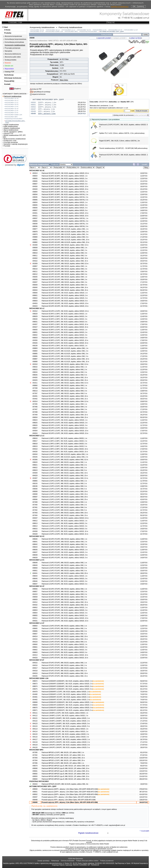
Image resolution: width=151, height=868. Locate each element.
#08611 (35, 256)
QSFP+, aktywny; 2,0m (47, 105)
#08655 (35, 615)
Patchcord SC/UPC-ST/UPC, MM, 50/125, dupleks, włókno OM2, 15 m (65, 605)
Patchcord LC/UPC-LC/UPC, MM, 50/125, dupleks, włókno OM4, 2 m (64, 505)
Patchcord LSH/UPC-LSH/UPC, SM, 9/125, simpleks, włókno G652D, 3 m (66, 745)
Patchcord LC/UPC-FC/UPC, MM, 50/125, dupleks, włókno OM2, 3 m (64, 568)
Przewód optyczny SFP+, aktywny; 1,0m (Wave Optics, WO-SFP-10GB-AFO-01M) (69, 797)
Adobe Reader (104, 844)
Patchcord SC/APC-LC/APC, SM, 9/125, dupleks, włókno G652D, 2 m (64, 316)
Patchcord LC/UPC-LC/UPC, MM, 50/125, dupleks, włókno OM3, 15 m (65, 494)
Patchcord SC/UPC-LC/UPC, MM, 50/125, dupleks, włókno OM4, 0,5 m (65, 401)
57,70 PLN (144, 684)
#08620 (35, 462)
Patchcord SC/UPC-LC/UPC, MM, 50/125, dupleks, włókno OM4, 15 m (65, 417)
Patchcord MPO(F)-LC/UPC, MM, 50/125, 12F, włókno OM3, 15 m (63, 758)
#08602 (35, 298)
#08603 (35, 301)
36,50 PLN (144, 497)
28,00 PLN (144, 726)
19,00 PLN (144, 784)
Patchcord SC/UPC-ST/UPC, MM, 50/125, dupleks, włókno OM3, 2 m (64, 594)
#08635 (35, 375)
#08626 (35, 425)
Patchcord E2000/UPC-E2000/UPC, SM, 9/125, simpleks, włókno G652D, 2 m (67, 705)
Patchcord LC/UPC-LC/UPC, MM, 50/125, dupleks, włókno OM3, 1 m (64, 481)
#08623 (35, 470)
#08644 (35, 576)
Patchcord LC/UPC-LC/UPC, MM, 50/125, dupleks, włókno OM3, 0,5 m (65, 478)
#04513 (35, 655)
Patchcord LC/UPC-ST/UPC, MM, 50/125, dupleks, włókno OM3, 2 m (64, 642)
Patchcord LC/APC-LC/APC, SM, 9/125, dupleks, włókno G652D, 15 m (65, 452)
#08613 (35, 523)
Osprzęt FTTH (8, 134)
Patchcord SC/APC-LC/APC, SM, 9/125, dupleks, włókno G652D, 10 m (65, 324)
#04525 (35, 380)
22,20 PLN (144, 396)
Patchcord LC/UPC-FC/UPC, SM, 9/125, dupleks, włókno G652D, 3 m (64, 581)
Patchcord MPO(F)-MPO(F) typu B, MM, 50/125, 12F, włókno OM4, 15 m (65, 776)
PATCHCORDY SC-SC (37, 30)
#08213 (35, 391)
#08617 (35, 441)
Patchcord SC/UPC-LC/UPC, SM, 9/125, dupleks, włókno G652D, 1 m (64, 420)
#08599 (35, 224)
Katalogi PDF (10, 72)
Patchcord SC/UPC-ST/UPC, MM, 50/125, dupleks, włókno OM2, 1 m (64, 589)
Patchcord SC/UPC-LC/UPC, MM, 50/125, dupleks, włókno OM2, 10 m (65, 378)
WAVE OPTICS (54, 41)
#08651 (35, 571)
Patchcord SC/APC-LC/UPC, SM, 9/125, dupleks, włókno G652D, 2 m (64, 332)
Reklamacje (55, 861)
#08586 (35, 499)
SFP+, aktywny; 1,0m (47, 109)
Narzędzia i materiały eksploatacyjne (15, 144)
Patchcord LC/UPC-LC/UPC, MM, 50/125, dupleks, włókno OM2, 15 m (65, 476)
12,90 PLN (144, 208)
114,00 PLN (143, 768)
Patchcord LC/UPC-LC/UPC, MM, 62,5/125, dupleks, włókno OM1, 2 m (65, 457)
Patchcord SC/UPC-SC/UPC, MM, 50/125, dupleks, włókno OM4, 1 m (64, 277)
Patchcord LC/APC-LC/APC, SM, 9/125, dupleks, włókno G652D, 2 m (64, 441)
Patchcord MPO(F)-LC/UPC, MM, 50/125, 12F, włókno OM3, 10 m (63, 755)
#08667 (35, 634)
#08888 (35, 362)
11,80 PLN (144, 202)
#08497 (35, 797)
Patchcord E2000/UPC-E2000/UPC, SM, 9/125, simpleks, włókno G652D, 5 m (67, 710)
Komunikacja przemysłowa (14, 42)
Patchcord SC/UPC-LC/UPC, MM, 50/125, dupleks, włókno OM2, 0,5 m (65, 364)
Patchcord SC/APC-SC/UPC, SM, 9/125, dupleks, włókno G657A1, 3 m (65, 224)
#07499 (35, 415)
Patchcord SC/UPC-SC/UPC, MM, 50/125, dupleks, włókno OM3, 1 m (64, 266)
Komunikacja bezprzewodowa (15, 39)
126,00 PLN (143, 797)
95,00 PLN (144, 766)
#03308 (35, 245)
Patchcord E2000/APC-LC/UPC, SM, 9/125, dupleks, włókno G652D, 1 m (66, 692)
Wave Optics (64, 80)
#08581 (35, 771)
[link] (15, 160)
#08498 (35, 800)
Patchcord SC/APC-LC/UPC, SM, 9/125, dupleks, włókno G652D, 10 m (65, 340)
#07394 (35, 760)
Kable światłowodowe (10, 126)
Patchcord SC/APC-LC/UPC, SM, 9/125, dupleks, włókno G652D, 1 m (64, 330)
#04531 (35, 621)
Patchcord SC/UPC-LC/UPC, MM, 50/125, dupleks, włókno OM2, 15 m (65, 380)
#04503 (35, 303)
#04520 (35, 189)
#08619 (35, 446)
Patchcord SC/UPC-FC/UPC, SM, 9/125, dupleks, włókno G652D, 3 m (65, 555)
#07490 (35, 505)
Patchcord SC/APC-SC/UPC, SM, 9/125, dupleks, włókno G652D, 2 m (65, 205)
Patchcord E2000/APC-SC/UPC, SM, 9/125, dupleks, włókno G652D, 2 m (66, 700)
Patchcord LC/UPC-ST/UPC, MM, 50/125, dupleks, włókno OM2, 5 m (64, 634)
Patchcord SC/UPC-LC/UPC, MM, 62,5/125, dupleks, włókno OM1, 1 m (65, 348)
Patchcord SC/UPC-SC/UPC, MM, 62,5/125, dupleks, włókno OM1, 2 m (65, 232)
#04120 (35, 747)
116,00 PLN (143, 758)
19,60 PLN (144, 602)
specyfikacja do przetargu (42, 92)
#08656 (35, 589)
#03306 (35, 460)
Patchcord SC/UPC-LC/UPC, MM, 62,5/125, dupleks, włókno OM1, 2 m (65, 351)
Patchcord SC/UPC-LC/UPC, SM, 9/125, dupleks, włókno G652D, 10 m (65, 431)
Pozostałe (6, 146)
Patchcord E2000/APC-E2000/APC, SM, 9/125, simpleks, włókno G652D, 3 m (67, 686)
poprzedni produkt (104, 38)
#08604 (35, 176)
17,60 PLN (144, 303)
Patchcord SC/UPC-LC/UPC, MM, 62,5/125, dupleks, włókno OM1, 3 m (65, 354)
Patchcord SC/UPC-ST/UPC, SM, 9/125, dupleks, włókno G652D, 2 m (64, 610)
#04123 (35, 724)
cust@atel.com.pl (141, 18)
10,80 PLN (144, 401)
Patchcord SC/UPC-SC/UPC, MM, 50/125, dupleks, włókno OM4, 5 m (64, 285)
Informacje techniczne (13, 78)
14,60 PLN (144, 301)
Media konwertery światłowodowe (14, 139)
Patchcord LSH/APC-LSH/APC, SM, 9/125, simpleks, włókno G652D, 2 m (66, 721)
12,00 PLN (144, 176)
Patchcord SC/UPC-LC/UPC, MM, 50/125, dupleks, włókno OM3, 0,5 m (65, 383)
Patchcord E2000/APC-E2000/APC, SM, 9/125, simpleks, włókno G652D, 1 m (67, 681)
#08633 (35, 370)
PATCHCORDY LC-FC (100, 30)
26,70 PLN (144, 718)
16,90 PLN (144, 734)
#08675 (35, 689)
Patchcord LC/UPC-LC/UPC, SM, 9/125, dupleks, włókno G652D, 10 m (65, 531)
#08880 (35, 237)
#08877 (35, 229)
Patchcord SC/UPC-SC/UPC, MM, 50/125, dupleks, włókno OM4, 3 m (64, 282)
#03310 (35, 364)
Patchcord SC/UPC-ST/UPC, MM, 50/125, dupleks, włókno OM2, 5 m (64, 600)
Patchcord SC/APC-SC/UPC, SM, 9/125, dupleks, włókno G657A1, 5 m (65, 226)
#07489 (35, 502)
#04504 (35, 431)
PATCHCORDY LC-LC (69, 30)
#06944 (35, 290)
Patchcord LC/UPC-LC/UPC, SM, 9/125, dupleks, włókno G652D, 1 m (64, 521)
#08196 (35, 486)
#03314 (35, 401)
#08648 (35, 563)
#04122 (35, 721)
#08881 (35, 240)
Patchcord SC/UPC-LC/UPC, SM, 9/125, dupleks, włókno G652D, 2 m (64, 423)
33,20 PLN (144, 713)
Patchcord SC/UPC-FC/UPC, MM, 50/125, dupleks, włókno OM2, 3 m (64, 544)
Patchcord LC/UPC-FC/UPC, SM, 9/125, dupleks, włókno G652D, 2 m (64, 579)
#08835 (35, 205)
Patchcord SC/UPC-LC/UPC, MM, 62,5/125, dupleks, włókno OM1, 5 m (65, 356)
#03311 (35, 383)
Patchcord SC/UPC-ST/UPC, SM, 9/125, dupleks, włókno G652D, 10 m (65, 618)
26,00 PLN (144, 605)
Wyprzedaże (9, 69)
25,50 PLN (144, 261)
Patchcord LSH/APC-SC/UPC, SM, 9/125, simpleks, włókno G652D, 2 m (65, 734)
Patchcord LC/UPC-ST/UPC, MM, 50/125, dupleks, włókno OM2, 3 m (64, 631)
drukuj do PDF (37, 89)
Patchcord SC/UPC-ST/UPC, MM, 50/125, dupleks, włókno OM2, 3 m (64, 597)
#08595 (35, 197)
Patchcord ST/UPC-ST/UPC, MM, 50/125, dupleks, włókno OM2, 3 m (64, 668)
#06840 (35, 287)
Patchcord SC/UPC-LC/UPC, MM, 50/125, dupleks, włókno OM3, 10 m (65, 396)
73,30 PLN (144, 692)
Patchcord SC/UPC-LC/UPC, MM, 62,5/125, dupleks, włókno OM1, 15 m (65, 362)
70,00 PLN (144, 763)
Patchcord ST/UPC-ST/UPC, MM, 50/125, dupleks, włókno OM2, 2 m (64, 665)
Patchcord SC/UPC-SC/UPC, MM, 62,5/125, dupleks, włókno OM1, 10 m (65, 240)
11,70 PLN (144, 266)
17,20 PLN (144, 237)
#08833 (35, 338)
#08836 (35, 208)
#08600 (35, 293)
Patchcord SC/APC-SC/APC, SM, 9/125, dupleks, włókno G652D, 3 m (64, 181)
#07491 (35, 507)
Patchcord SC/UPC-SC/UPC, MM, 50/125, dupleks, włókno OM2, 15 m (65, 261)
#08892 (35, 221)
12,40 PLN (144, 205)
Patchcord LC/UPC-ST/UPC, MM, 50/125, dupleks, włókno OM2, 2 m (64, 628)
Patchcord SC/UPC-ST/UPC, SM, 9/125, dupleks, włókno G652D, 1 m (64, 608)
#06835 (35, 277)
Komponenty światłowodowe (15, 45)
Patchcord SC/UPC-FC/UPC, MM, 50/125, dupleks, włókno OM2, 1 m (64, 539)
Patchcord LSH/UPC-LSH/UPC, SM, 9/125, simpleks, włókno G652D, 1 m (66, 739)
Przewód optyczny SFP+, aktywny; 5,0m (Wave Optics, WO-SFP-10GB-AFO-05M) (70, 802)
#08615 (35, 529)
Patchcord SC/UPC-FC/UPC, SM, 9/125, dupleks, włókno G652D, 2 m (65, 552)
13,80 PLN (144, 272)
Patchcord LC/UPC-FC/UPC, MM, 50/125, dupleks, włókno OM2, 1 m (64, 563)
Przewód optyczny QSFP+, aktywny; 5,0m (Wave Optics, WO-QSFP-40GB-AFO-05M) (70, 794)
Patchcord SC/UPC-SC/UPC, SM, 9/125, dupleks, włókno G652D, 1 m (65, 293)
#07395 (35, 752)
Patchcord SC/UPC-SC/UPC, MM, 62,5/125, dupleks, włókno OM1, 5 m (65, 237)
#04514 (35, 636)
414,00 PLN (143, 794)
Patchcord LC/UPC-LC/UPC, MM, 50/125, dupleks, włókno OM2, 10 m (65, 473)
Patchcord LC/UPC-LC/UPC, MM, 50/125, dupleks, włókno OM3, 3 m (64, 486)
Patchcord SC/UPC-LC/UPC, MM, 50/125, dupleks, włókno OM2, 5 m (64, 375)
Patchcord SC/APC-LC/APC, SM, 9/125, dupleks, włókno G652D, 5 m (64, 322)
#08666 (35, 631)
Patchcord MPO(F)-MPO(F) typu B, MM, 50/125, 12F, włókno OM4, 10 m (65, 774)
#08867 (35, 266)
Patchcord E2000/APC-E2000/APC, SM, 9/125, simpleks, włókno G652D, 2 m (67, 684)
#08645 (35, 579)
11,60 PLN (144, 293)
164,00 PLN (143, 802)
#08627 (35, 428)
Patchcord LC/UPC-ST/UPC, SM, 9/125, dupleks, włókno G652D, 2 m (64, 647)
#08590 (35, 489)
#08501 (35, 792)
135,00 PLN (143, 760)
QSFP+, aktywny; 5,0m (47, 107)
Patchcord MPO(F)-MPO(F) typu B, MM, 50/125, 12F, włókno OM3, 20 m (65, 771)
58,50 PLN (144, 686)
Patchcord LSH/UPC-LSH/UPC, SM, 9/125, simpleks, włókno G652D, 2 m (66, 742)
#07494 (35, 515)
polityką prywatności (120, 6)
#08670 (35, 708)
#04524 (35, 433)
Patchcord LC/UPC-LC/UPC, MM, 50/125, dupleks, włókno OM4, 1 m (64, 502)
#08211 (35, 272)
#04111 (35, 713)
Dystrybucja (9, 75)
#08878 (35, 232)
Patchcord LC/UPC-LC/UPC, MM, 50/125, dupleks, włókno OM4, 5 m (64, 510)
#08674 (35, 686)
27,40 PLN (144, 724)
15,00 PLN (144, 184)
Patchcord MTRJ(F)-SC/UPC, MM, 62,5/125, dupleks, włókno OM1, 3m (65, 784)
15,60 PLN (144, 547)
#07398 (35, 388)
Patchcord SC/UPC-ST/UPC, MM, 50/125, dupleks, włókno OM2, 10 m (65, 602)
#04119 (35, 745)
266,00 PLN (143, 779)
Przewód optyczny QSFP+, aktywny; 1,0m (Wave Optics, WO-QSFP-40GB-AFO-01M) (70, 789)
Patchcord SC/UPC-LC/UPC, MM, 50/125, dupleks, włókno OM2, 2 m (64, 370)
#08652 (35, 608)
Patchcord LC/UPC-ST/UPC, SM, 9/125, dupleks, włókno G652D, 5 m (64, 652)
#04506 (35, 340)
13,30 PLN (144, 197)
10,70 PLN (144, 264)
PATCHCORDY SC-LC (53, 30)
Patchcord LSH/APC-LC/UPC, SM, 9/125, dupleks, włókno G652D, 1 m (65, 713)
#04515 (35, 663)
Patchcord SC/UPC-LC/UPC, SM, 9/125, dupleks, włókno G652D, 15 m (65, 433)
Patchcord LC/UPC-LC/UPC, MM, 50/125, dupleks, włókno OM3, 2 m (64, 484)
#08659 (35, 600)
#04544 (35, 454)
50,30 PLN (144, 290)
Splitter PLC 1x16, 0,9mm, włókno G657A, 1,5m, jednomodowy (122, 133)
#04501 (35, 213)
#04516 (35, 665)
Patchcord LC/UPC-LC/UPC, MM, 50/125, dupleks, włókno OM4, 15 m (65, 515)
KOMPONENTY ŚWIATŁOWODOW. (15, 94)
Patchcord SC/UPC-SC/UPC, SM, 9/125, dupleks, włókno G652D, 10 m (65, 303)
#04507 (35, 324)
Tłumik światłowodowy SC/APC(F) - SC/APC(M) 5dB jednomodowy (123, 148)
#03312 (35, 311)
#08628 (35, 314)
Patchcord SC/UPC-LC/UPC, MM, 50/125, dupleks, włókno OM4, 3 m (64, 409)
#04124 (35, 726)
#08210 (35, 269)
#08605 (35, 179)
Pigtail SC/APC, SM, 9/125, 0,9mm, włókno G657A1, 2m (120, 141)
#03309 (35, 264)
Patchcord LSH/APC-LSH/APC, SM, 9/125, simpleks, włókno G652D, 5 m (66, 726)
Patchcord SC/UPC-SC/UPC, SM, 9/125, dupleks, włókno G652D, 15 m (65, 306)
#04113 (35, 729)
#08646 (35, 581)
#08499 (35, 802)
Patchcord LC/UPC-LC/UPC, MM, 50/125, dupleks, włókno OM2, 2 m (64, 465)
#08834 (35, 202)
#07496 (35, 407)
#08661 (35, 647)
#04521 (35, 216)
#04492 (35, 399)
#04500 (35, 187)
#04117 (35, 739)
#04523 (35, 306)
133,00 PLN (143, 771)
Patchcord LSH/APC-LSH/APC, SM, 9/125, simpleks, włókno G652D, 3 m (66, 724)
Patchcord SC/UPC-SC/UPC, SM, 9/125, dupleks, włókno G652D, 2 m (65, 295)
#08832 (35, 335)
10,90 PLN (144, 173)
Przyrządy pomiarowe (13, 48)
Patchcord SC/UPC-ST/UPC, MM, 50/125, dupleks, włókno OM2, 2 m (64, 592)
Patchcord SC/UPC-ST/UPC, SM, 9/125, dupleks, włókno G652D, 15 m (65, 621)
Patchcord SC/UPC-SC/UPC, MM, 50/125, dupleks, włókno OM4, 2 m (64, 280)
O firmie (7, 30)
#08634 (35, 372)
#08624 (35, 420)
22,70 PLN (144, 285)
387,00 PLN (143, 792)
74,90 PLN (144, 694)
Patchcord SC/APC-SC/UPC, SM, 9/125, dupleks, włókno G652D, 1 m (65, 202)
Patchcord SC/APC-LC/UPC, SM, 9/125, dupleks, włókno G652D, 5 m (64, 338)
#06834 (35, 417)
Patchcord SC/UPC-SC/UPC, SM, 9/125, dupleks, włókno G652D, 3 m (65, 298)
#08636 (35, 550)
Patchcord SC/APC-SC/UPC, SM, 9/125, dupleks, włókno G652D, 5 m (65, 210)
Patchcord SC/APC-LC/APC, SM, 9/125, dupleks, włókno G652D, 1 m (64, 314)
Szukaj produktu (11, 60)
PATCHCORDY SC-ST (116, 30)
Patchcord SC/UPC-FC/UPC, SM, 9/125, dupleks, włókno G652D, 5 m (65, 558)
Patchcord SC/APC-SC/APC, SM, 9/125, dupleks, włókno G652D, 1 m (64, 176)
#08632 (35, 367)
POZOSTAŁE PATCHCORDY (89, 31)
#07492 (35, 510)
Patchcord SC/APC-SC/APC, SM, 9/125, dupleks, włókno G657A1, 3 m (65, 197)
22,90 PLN (144, 216)
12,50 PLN (144, 179)
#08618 (35, 444)
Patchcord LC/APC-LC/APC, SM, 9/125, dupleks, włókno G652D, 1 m (64, 438)
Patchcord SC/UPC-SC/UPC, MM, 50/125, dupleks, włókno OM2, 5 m (64, 256)
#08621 (35, 465)
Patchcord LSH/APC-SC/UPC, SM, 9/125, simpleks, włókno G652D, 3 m (65, 737)
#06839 (35, 285)
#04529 (35, 476)
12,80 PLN (144, 277)
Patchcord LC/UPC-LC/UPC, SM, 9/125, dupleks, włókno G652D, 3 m (64, 526)
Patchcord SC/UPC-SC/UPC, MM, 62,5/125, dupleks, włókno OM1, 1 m (65, 229)
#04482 (35, 700)
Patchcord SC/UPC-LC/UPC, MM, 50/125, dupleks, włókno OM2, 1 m (64, 367)
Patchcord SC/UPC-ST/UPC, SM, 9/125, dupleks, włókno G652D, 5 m (64, 615)
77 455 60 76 (127, 18)
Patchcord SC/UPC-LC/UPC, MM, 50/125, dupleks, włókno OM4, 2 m (64, 407)
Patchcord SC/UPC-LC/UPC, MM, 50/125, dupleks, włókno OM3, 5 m (64, 393)
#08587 (35, 497)
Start (6, 27)
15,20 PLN (144, 200)
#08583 (35, 776)
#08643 (35, 547)
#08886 (35, 356)
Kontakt (7, 84)
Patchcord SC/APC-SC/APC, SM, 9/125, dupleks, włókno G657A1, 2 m (65, 194)
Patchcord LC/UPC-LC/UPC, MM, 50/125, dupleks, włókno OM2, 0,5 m (65, 460)
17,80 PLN (144, 213)
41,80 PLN (144, 732)
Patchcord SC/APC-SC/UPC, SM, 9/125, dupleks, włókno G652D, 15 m (65, 216)
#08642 (35, 544)
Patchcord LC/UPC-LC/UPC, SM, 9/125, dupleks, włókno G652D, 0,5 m (65, 518)
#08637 (35, 552)
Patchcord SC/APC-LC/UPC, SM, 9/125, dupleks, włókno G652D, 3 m (64, 335)
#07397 (35, 393)
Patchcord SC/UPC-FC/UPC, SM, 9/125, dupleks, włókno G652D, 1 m (65, 550)
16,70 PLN (144, 274)
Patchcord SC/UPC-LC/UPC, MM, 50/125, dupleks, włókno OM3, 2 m (64, 388)
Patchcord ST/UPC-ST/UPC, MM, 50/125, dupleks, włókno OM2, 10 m (65, 673)
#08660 (35, 644)
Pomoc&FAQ (9, 81)
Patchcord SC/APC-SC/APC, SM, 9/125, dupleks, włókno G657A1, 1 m (65, 192)
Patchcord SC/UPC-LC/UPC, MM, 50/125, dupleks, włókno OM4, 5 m (64, 412)
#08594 (35, 194)
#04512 (35, 602)
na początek (145, 831)
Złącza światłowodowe (11, 130)
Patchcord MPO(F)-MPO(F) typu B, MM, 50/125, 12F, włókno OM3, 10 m (65, 766)
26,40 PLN (144, 676)
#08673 (35, 684)
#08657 (35, 592)
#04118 (35, 742)
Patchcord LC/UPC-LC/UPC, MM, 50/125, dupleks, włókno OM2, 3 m (64, 468)
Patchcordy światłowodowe (12, 96)
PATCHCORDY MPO (71, 31)
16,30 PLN (144, 229)
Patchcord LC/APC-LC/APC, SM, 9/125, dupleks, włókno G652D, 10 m (65, 449)
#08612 (35, 521)
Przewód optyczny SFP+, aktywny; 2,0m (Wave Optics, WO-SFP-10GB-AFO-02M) (69, 800)
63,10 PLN (144, 752)
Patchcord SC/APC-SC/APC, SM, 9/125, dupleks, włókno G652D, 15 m (65, 189)
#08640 (35, 539)
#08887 (35, 359)
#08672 (35, 681)
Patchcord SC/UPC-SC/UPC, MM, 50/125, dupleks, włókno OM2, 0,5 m (65, 245)
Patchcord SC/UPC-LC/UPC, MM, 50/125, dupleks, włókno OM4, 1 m (64, 404)
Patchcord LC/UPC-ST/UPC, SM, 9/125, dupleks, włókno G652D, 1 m (64, 644)
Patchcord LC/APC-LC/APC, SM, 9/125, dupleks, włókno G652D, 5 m (64, 446)
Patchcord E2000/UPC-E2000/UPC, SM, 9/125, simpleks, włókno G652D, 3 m (67, 708)
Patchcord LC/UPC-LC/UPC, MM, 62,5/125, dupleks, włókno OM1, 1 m (65, 454)
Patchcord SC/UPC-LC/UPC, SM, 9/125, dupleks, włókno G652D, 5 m (64, 428)
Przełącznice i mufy (10, 141)
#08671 (35, 710)
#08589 (35, 491)
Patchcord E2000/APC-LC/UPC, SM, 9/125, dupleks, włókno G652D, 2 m (66, 694)
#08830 (35, 330)
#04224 (35, 594)
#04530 (35, 452)
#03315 (35, 784)
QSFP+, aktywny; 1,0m (47, 103)
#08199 (35, 346)
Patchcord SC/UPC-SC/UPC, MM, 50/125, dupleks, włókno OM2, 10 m (65, 258)
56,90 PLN (144, 681)
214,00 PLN (143, 776)
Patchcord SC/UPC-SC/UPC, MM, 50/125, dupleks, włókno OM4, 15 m (65, 290)
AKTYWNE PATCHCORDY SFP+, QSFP (112, 31)
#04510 (35, 449)
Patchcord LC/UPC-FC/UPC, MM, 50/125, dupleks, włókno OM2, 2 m (64, 565)
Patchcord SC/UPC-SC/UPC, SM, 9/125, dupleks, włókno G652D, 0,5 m (65, 173)
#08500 (35, 789)
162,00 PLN (143, 774)
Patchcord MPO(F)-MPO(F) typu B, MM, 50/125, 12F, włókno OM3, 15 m (65, 768)
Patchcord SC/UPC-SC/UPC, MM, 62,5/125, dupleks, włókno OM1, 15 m (65, 242)
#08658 (35, 597)
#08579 (35, 766)
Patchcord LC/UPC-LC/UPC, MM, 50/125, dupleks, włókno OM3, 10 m (65, 491)
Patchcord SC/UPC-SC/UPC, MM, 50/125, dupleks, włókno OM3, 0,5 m (65, 264)
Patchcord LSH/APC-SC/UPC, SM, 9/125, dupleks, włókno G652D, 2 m (65, 732)
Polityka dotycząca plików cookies (87, 861)
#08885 (35, 354)
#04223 (35, 642)
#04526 (35, 343)
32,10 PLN (144, 242)
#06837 (35, 282)
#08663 (35, 652)
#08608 (35, 248)
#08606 (35, 181)
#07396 (35, 763)
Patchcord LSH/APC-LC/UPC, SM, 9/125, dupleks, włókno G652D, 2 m (65, 716)
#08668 (35, 702)
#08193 (35, 484)
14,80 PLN (144, 210)
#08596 (35, 226)
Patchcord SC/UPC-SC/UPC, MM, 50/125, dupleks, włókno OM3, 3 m (64, 272)
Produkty (8, 33)
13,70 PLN (144, 668)
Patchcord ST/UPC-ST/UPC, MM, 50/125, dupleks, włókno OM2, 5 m (64, 671)
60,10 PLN (144, 689)
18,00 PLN (144, 187)
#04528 (35, 534)
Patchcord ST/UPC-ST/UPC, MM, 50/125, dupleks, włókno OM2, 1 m (64, 663)
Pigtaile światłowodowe (88, 833)
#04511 (35, 618)
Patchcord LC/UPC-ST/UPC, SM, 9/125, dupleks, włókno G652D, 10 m (65, 655)
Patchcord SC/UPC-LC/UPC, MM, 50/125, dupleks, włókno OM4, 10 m (65, 415)
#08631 (35, 322)
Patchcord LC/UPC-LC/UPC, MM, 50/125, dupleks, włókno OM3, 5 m (64, 489)
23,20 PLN (144, 240)
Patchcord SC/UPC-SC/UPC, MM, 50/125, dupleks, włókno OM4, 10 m (65, 287)
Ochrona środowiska (68, 861)
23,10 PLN (144, 189)
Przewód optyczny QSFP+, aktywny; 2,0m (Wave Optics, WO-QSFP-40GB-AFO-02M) (70, 792)
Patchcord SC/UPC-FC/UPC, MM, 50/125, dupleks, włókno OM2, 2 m (64, 542)
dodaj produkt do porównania (124, 115)
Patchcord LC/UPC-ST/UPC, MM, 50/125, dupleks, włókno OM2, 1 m (64, 626)
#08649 (35, 565)
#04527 (35, 327)
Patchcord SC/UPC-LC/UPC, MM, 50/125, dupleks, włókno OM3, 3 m (64, 391)
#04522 (35, 261)
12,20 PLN (144, 250)
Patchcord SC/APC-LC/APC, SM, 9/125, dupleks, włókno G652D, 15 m (65, 327)
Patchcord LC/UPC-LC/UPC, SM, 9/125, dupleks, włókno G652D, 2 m (64, 523)
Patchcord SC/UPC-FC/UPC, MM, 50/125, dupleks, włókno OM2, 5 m (64, 547)
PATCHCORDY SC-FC (84, 30)
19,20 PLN (144, 258)
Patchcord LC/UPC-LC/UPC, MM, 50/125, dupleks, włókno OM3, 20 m (65, 497)
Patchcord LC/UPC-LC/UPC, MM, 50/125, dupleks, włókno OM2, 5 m (64, 470)
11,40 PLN (144, 248)
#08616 (35, 438)
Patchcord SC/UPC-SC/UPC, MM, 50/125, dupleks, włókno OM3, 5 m (64, 274)
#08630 (35, 319)
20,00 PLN (144, 673)
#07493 (35, 513)
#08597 (35, 218)
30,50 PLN (144, 399)
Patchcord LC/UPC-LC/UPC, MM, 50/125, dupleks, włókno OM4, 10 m (65, 513)
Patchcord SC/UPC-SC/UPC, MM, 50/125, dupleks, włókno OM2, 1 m (64, 248)
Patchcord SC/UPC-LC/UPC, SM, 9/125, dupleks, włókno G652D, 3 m (64, 425)
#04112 (35, 716)
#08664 (35, 626)
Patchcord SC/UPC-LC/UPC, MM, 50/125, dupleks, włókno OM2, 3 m (64, 372)
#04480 (35, 694)
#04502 (35, 258)
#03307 (35, 478)
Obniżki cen (9, 66)
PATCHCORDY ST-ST (37, 31)
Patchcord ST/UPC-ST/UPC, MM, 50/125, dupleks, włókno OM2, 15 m (65, 676)
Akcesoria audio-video (13, 57)
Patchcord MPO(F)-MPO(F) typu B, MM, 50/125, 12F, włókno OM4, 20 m (65, 779)
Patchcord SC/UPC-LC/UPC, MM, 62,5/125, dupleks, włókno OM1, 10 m (65, 359)
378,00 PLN (143, 789)
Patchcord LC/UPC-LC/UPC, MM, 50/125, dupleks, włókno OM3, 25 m (65, 499)
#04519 (35, 673)
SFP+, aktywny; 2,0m (47, 111)
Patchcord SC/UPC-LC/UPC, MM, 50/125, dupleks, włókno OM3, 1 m (64, 386)
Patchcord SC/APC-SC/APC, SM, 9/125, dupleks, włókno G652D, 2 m (64, 179)
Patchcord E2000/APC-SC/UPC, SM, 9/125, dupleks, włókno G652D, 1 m (66, 697)
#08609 (35, 250)
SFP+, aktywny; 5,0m (47, 114)
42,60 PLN (144, 499)
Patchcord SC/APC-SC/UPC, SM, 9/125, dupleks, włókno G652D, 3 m (65, 208)
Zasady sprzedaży (43, 861)
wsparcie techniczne (39, 94)
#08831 (35, 332)
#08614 (35, 526)
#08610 (35, 253)
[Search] (127, 35)
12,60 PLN (144, 194)
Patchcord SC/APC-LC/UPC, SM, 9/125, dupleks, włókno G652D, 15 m (65, 343)
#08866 (35, 386)
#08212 (35, 274)
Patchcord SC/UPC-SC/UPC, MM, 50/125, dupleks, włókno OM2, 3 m (64, 253)
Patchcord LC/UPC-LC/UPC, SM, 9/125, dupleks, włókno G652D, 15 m (65, 534)
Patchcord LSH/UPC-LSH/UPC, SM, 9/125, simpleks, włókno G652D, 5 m (66, 747)
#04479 (35, 692)
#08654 (35, 613)
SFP (61, 62)
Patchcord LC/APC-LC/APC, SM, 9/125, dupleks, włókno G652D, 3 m (64, 444)
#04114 (35, 732)
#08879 (35, 234)
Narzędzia (8, 51)
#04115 (35, 734)
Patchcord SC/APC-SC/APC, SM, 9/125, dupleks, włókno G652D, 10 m (65, 187)
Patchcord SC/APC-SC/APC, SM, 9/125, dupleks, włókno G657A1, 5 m (65, 200)
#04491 (35, 396)
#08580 (35, 768)
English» (18, 89)
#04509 (35, 473)
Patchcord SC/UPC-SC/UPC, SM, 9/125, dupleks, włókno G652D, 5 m (65, 301)
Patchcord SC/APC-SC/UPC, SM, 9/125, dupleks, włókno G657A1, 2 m (65, 221)
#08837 (35, 210)
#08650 (35, 568)
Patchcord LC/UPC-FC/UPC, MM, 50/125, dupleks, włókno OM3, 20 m (65, 573)
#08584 (35, 779)
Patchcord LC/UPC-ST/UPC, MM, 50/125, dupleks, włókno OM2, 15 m (65, 639)
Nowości (8, 63)
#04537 (35, 518)
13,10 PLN (144, 181)
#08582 (35, 774)
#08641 (35, 542)
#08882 (35, 242)
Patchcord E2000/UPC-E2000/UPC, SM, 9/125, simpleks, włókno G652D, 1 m (67, 702)
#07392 (35, 755)
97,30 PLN (144, 755)
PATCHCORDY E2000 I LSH (54, 31)
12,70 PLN (144, 269)
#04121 (35, 718)
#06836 (35, 280)
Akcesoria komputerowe (13, 36)
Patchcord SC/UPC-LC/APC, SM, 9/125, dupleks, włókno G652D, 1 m (64, 346)
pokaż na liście (136, 38)
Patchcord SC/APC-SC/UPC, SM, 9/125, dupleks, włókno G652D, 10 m (65, 213)
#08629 (35, 316)
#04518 (35, 671)
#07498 (35, 412)
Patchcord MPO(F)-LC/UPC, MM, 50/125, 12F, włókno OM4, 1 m (63, 763)
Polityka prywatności (107, 861)
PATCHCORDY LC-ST (131, 30)
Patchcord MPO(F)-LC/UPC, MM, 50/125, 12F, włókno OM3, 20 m (63, 760)
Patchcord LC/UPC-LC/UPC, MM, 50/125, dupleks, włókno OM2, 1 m (64, 462)
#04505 (35, 378)
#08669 (35, 705)
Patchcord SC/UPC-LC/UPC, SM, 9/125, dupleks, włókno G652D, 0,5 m (65, 311)
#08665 (35, 628)
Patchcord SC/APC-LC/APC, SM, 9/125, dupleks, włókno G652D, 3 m (64, 319)
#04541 (35, 573)
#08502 (35, 794)
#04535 (35, 676)
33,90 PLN (144, 716)
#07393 (35, 758)
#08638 (35, 555)
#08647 (35, 584)
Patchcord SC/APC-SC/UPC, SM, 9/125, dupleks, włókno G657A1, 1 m (65, 218)
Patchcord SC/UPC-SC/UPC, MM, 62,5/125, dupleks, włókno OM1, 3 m (65, 234)
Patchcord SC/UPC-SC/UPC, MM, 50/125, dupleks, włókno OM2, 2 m (64, 250)
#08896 (35, 200)
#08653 (35, 610)
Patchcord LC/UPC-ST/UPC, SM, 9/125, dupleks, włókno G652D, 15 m (65, 658)
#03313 (35, 173)
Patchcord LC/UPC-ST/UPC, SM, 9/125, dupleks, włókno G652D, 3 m (64, 650)
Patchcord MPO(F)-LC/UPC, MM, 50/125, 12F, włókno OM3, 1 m (63, 752)
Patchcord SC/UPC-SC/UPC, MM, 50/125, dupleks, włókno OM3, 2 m (64, 269)
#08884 (35, 351)
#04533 (35, 658)
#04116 (35, 737)
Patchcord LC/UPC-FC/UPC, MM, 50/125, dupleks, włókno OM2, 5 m (64, 571)
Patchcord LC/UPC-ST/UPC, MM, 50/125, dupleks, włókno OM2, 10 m (65, 636)
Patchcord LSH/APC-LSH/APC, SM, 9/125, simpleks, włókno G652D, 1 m (66, 718)
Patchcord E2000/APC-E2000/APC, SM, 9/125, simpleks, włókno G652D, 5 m (67, 689)
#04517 (35, 668)
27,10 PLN (144, 721)
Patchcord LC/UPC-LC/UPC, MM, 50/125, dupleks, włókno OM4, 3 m (64, 507)
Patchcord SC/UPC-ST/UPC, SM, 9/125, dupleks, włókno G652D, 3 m (64, 613)
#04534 (35, 639)
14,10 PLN (144, 234)
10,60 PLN (144, 245)
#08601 (35, 295)
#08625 (35, 423)
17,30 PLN (144, 737)
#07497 (35, 409)
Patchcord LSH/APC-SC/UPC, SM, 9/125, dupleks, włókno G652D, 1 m (65, 729)
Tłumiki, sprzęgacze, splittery (13, 132)
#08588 (35, 494)
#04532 (35, 605)
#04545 (35, 457)
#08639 (35, 558)
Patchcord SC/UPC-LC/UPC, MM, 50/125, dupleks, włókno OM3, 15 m (65, 399)
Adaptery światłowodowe (11, 128)
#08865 (35, 481)
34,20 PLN (144, 287)
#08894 (35, 192)
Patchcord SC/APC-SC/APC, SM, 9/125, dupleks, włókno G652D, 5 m (64, 184)
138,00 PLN (143, 800)
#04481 (35, 697)
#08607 (35, 184)
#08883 (35, 348)
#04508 (35, 531)
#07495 (35, 404)
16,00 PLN (144, 671)
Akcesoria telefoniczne (13, 54)
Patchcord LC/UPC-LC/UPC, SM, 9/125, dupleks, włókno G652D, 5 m (64, 529)
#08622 (35, 468)
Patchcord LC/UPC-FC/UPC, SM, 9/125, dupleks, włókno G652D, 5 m (64, 584)
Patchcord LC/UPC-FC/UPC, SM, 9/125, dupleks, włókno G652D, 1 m (64, 576)
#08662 (35, 650)
